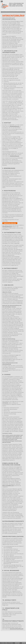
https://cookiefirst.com (8, 486)
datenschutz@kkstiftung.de (16, 629)
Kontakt (17, 643)
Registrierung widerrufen (10, 223)
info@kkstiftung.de (14, 126)
